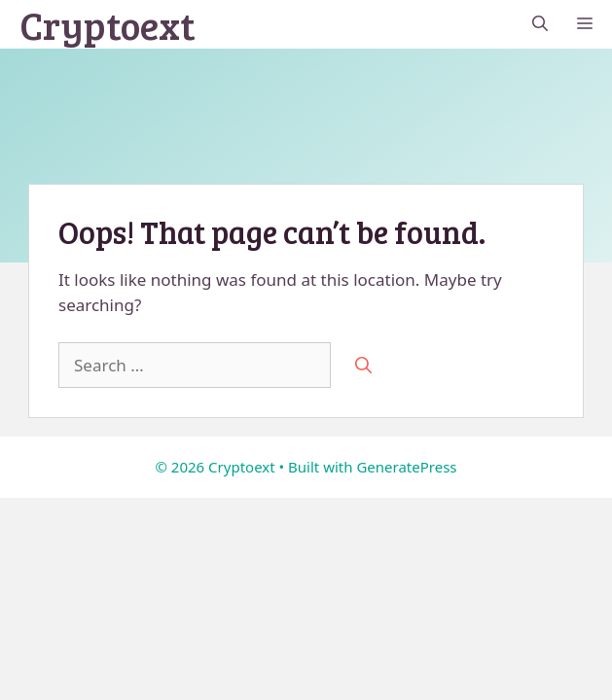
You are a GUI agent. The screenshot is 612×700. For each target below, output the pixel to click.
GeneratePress (406, 467)
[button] (540, 24)
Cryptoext (108, 24)
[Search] (363, 366)
